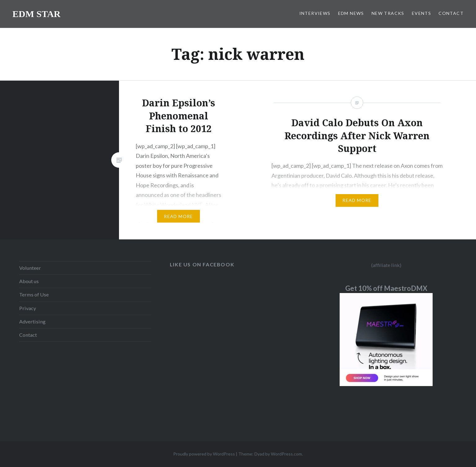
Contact (28, 335)
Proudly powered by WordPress (204, 454)
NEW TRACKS (388, 13)
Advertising (32, 321)
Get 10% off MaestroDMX (386, 288)
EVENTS (421, 13)
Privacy (28, 308)
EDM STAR (36, 14)
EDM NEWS (351, 13)
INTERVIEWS (315, 13)
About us (29, 281)
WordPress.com (286, 454)
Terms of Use (34, 294)
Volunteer (30, 268)
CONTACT (451, 13)
